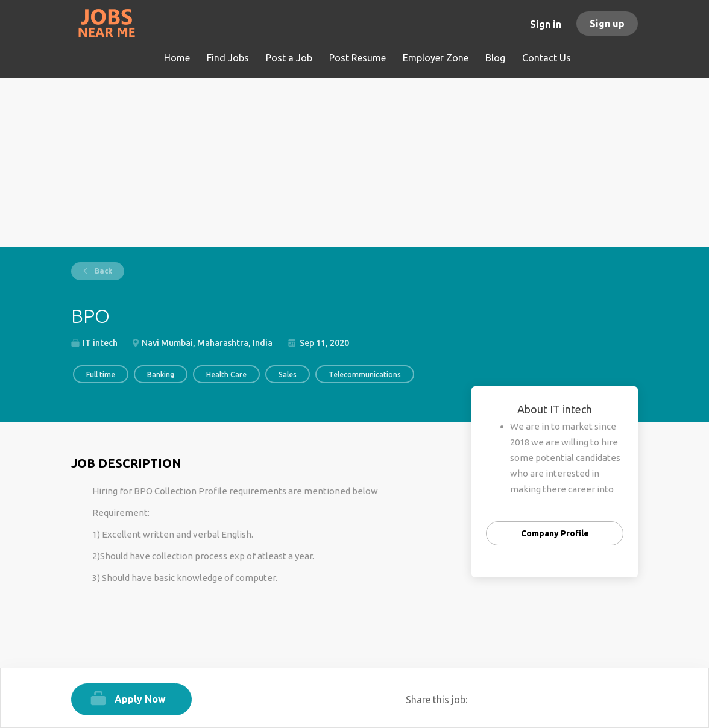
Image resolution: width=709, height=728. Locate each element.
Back (102, 271)
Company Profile (555, 533)
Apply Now (140, 699)
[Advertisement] (354, 163)
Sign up (607, 24)
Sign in (546, 24)
